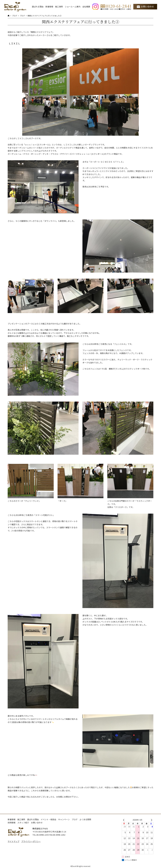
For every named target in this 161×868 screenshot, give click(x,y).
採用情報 (12, 823)
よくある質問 (85, 819)
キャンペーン (64, 819)
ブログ (15, 16)
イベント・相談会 (48, 819)
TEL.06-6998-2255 (41, 835)
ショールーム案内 (73, 7)
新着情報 (49, 7)
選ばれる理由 (38, 7)
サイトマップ (13, 841)
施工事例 (59, 7)
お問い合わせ (147, 6)
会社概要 (86, 7)
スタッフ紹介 (23, 823)
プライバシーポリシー (31, 841)
